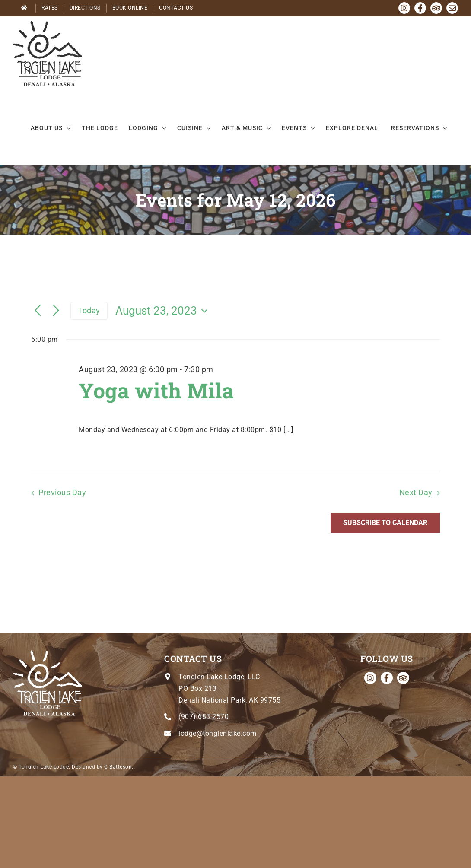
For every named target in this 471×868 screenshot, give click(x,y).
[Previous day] (38, 311)
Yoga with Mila (156, 390)
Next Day (416, 493)
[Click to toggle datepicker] (164, 311)
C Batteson (118, 767)
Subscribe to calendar (385, 523)
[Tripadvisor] (403, 678)
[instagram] (370, 678)
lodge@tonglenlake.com (218, 733)
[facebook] (387, 678)
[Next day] (56, 311)
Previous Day (62, 493)
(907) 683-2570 (204, 717)
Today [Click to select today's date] (89, 310)
